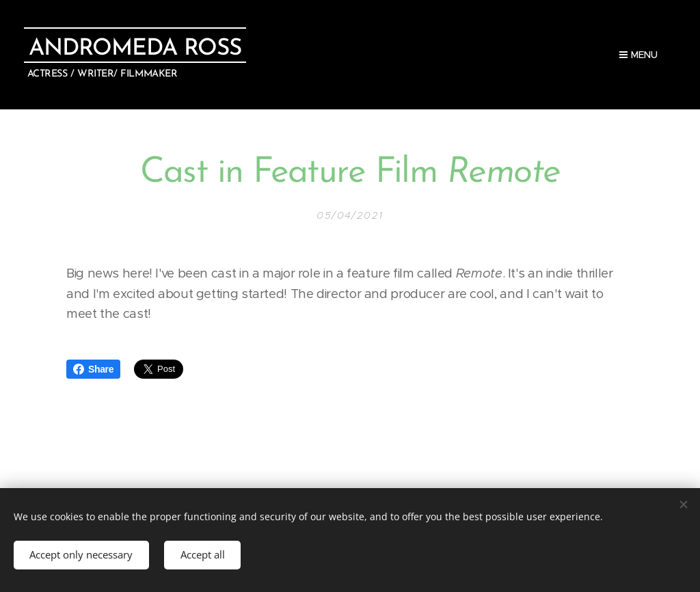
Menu (638, 55)
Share (93, 369)
